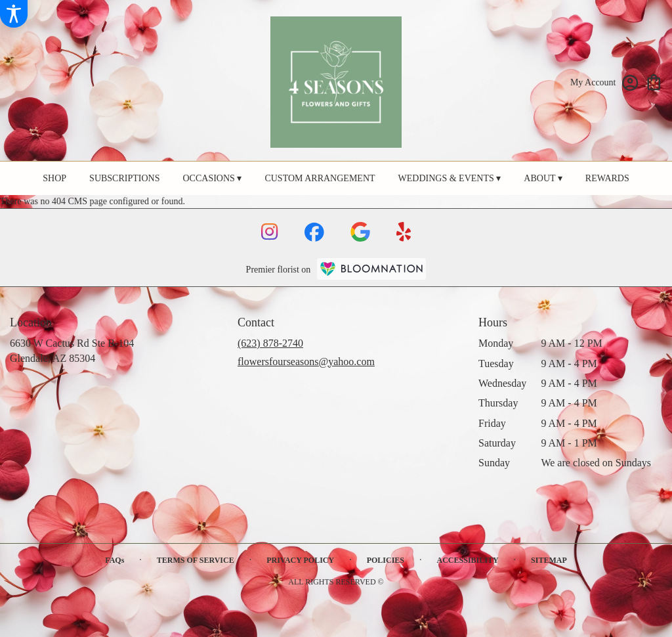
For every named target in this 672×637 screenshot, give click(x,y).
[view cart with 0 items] (654, 81)
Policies (386, 560)
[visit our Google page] (360, 232)
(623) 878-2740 (270, 343)
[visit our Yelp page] (404, 232)
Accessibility (468, 560)
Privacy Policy (300, 560)
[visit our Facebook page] (314, 232)
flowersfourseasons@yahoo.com (306, 362)
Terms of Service (196, 560)
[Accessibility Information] (14, 14)
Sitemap (549, 560)
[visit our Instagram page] (270, 232)
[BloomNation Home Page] (371, 269)
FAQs (115, 560)
